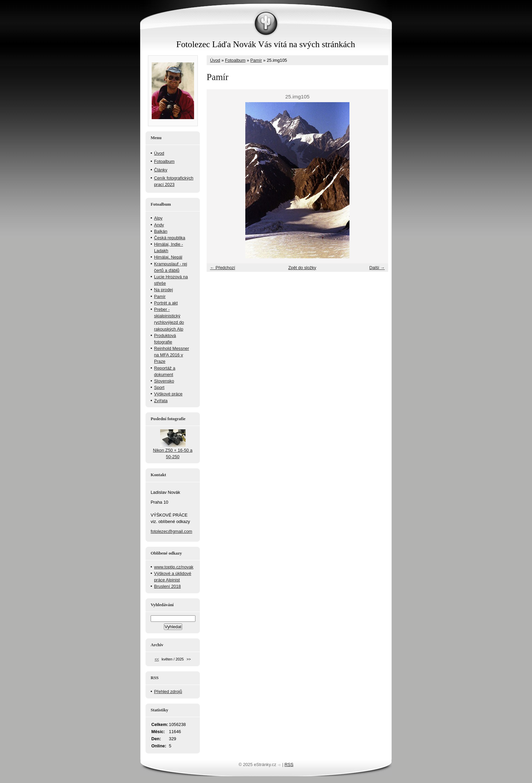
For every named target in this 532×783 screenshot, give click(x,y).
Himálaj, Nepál (168, 257)
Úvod (215, 60)
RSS (289, 765)
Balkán (161, 231)
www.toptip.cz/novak (174, 567)
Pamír (256, 60)
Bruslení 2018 (167, 586)
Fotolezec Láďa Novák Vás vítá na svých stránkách (265, 44)
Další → (377, 268)
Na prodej (164, 290)
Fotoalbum (235, 60)
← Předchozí (223, 268)
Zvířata (161, 401)
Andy (159, 225)
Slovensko (164, 381)
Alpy (158, 218)
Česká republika (170, 238)
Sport (159, 387)
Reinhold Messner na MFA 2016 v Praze (172, 355)
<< (157, 659)
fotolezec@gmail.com (172, 531)
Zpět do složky (302, 268)
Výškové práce (168, 394)
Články (161, 170)
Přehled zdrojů (168, 692)
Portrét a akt (166, 303)
